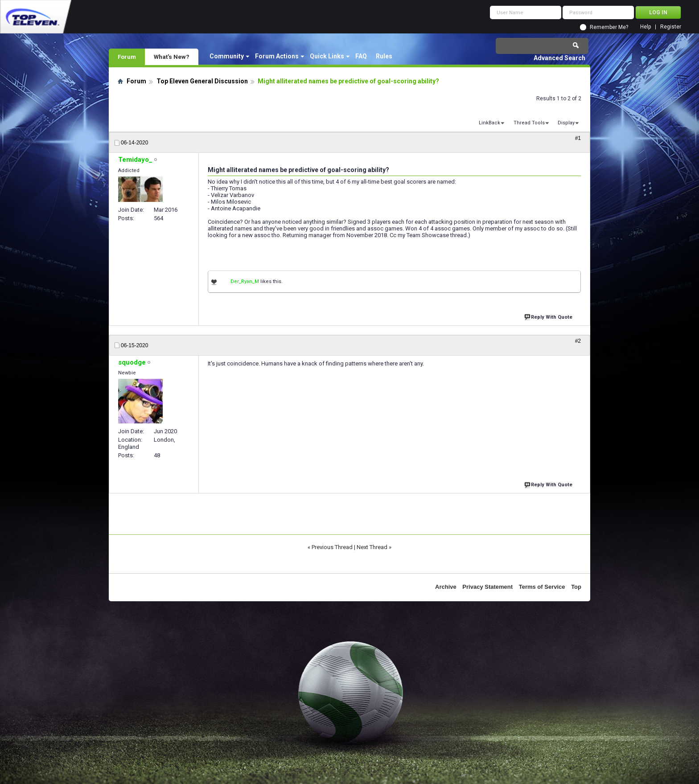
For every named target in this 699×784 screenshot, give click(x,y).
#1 (578, 138)
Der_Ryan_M (245, 281)
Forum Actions (277, 56)
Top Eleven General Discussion (202, 81)
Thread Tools (529, 123)
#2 (578, 341)
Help (646, 27)
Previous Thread (332, 547)
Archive (446, 587)
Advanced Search (559, 58)
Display (566, 123)
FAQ (361, 56)
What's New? (172, 57)
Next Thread (372, 547)
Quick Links (327, 56)
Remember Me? (609, 27)
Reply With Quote (549, 316)
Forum (127, 57)
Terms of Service (542, 587)
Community (227, 56)
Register (671, 27)
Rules (384, 56)
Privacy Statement (487, 587)
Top (576, 587)
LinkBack (489, 123)
